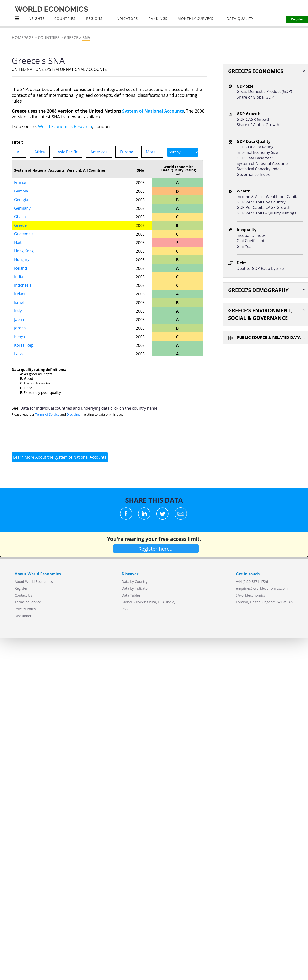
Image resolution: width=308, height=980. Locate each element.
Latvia (20, 354)
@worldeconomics (251, 595)
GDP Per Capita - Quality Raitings (266, 213)
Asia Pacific (68, 152)
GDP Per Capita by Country (261, 202)
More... (152, 152)
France (20, 183)
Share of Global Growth (258, 125)
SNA (86, 38)
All (19, 152)
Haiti (18, 243)
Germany (23, 208)
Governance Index (253, 174)
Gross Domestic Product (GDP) (264, 91)
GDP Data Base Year (255, 158)
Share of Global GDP (255, 97)
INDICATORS (127, 18)
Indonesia (23, 285)
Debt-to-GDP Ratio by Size (260, 268)
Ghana (20, 217)
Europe (127, 152)
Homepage (23, 38)
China (151, 602)
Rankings (158, 18)
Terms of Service (47, 414)
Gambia (21, 191)
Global (127, 602)
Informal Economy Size (257, 152)
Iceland (21, 268)
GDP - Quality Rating (255, 147)
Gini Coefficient (250, 241)
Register (21, 588)
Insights (36, 18)
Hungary (22, 260)
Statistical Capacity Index (259, 169)
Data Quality (240, 18)
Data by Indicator (135, 588)
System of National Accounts (153, 111)
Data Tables (131, 595)
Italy (18, 311)
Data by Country (135, 581)
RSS (125, 609)
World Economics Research (65, 126)
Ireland (21, 294)
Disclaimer (74, 414)
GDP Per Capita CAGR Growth (263, 207)
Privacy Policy (25, 609)
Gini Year (245, 246)
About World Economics (34, 581)
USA (161, 602)
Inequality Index (251, 235)
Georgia (21, 200)
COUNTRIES (65, 18)
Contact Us (23, 595)
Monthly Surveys (196, 18)
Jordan (20, 328)
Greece (71, 38)
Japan (19, 320)
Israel (19, 303)
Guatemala (24, 234)
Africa (40, 152)
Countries (49, 38)
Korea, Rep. (25, 345)
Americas (99, 152)
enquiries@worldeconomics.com (262, 588)
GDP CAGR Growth (254, 119)
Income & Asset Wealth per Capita (268, 197)
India (19, 277)
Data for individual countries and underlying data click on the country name (89, 408)
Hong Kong (24, 251)
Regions (94, 18)
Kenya (20, 337)
